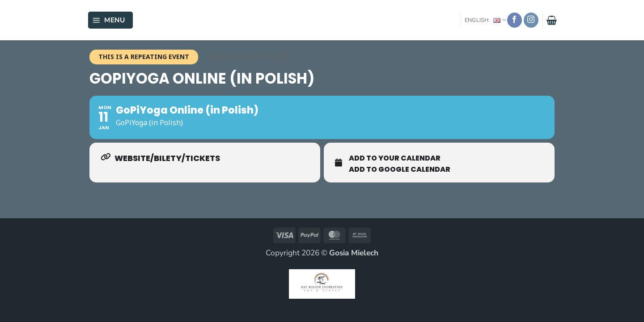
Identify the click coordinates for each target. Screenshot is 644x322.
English (485, 20)
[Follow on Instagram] (531, 20)
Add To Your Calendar (395, 158)
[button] (110, 20)
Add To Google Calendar (400, 169)
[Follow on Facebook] (515, 20)
